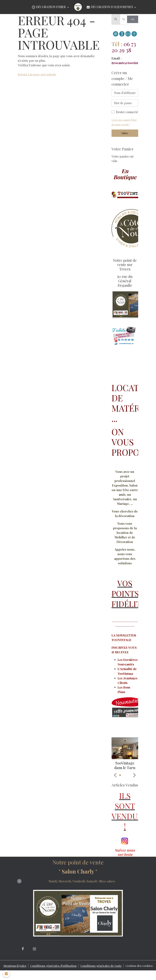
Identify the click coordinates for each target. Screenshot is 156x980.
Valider (125, 133)
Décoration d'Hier (49, 7)
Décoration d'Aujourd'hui (110, 7)
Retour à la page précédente (37, 74)
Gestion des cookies (140, 975)
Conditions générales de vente (102, 975)
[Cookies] (6, 974)
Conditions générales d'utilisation (53, 975)
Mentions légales (14, 975)
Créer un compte (121, 120)
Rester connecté (127, 112)
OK (133, 19)
